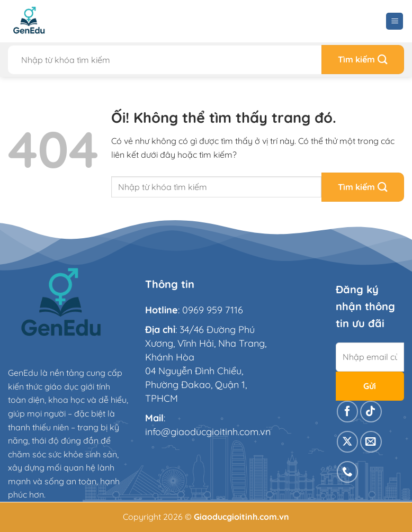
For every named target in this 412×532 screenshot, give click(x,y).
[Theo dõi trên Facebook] (348, 412)
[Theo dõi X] (348, 442)
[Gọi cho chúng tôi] (348, 472)
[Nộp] (363, 60)
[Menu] (395, 21)
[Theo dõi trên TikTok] (371, 412)
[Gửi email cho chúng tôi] (371, 442)
